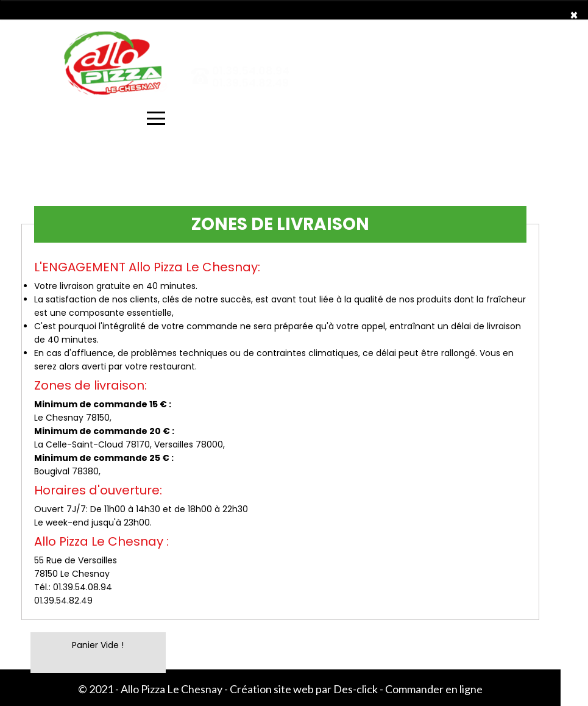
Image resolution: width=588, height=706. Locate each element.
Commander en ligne (434, 689)
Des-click (356, 689)
